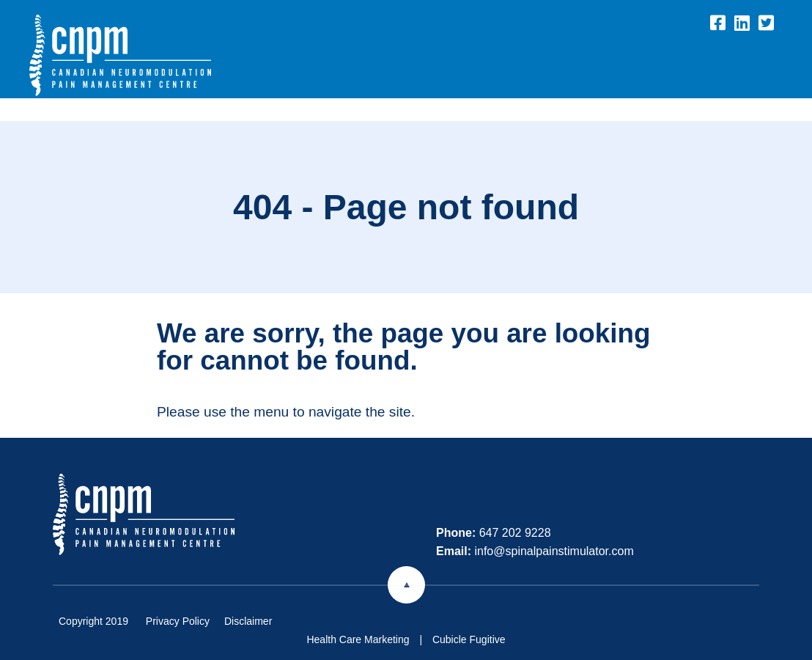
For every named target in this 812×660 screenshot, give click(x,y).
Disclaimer (248, 621)
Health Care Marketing (358, 639)
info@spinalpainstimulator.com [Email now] (554, 551)
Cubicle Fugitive (469, 639)
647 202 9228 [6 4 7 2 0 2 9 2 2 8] (515, 533)
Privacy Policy (178, 621)
